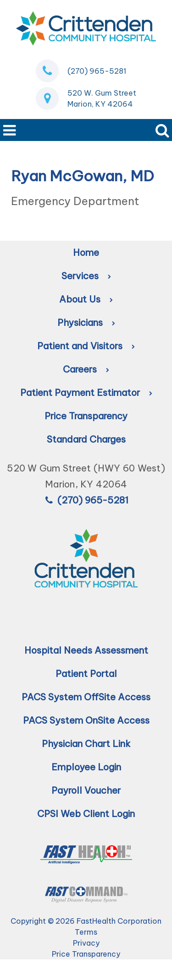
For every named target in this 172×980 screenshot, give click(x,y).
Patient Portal (86, 674)
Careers (86, 369)
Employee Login (86, 767)
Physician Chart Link (86, 744)
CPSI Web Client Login (86, 814)
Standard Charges (86, 439)
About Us (86, 299)
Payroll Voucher (86, 790)
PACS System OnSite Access (86, 720)
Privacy (86, 943)
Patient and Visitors (86, 346)
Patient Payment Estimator (86, 393)
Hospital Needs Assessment (86, 650)
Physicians (86, 322)
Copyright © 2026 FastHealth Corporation (86, 921)
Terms (86, 932)
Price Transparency (86, 416)
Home (86, 252)
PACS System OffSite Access (86, 697)
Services (86, 276)
